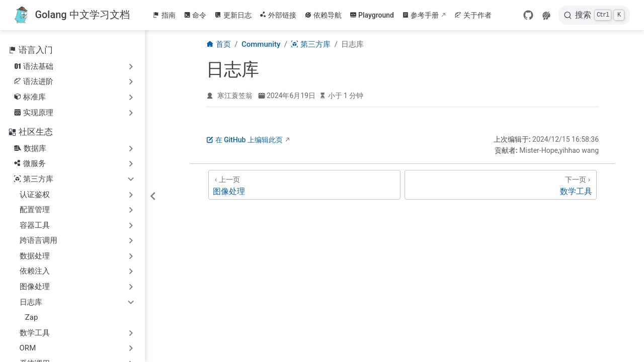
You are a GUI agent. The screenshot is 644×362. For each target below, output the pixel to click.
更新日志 (233, 15)
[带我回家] (72, 15)
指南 (164, 15)
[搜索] (594, 15)
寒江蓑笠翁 (235, 96)
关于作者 (473, 15)
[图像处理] (304, 185)
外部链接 (278, 15)
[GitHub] (528, 15)
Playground (372, 15)
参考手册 (421, 15)
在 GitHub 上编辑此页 (245, 140)
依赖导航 (323, 15)
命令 (195, 15)
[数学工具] (501, 185)
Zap (32, 317)
